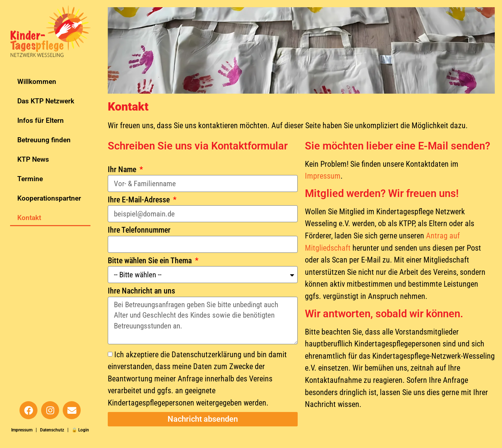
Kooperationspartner (49, 198)
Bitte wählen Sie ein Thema (151, 261)
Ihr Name (123, 170)
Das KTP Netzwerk (46, 101)
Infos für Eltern (41, 120)
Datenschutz (52, 430)
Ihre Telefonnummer (139, 230)
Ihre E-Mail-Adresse (140, 200)
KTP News (33, 159)
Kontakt (29, 218)
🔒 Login (80, 430)
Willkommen (37, 82)
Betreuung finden (44, 140)
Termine (30, 179)
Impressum (22, 430)
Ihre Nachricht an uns (141, 291)
